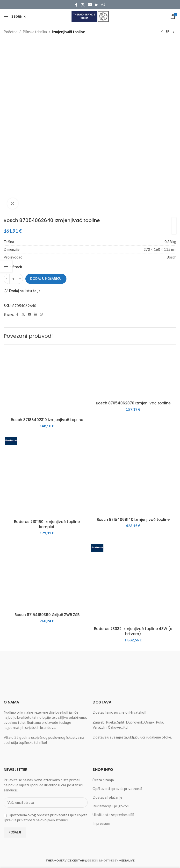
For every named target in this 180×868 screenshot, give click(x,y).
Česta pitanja (103, 780)
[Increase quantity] (20, 279)
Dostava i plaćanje (107, 797)
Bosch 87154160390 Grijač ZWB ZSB (47, 615)
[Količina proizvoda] (13, 279)
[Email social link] (90, 5)
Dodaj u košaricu (46, 279)
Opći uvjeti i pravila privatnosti (117, 789)
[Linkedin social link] (97, 5)
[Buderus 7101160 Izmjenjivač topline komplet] (47, 475)
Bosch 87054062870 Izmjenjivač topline (133, 403)
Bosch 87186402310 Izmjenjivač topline (47, 420)
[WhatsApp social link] (103, 5)
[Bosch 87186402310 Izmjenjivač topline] (47, 380)
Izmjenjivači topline (69, 32)
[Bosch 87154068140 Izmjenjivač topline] (133, 474)
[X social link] (83, 5)
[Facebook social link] (76, 5)
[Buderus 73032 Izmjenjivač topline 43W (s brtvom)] (133, 582)
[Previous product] (162, 32)
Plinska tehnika (35, 32)
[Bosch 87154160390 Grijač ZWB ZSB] (47, 575)
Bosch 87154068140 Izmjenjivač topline (133, 520)
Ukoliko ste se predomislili (113, 815)
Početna (11, 32)
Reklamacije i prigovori (111, 806)
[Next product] (173, 32)
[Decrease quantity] (7, 279)
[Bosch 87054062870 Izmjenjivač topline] (133, 372)
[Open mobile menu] (15, 16)
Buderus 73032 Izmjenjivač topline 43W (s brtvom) (133, 631)
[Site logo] (90, 16)
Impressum (101, 823)
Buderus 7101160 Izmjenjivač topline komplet (47, 524)
